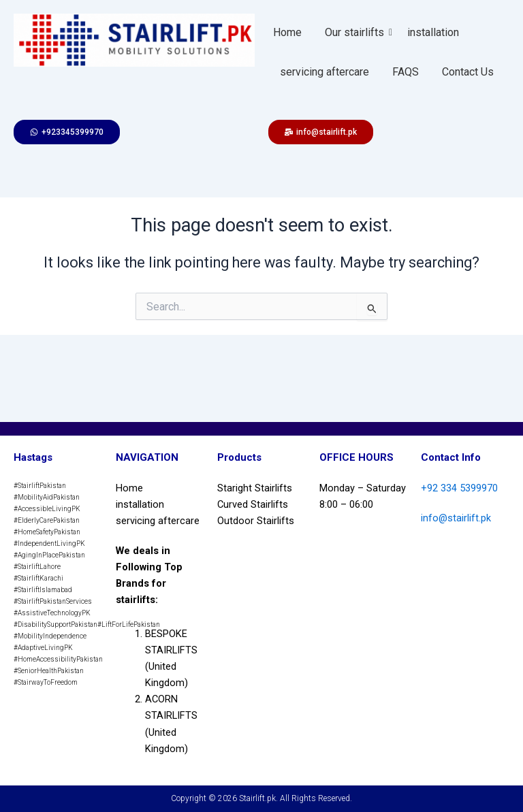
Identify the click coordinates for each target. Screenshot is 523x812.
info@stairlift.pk (456, 518)
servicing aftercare (324, 72)
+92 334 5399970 (459, 488)
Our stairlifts (357, 32)
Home (287, 32)
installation (433, 32)
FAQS (406, 72)
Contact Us (468, 72)
